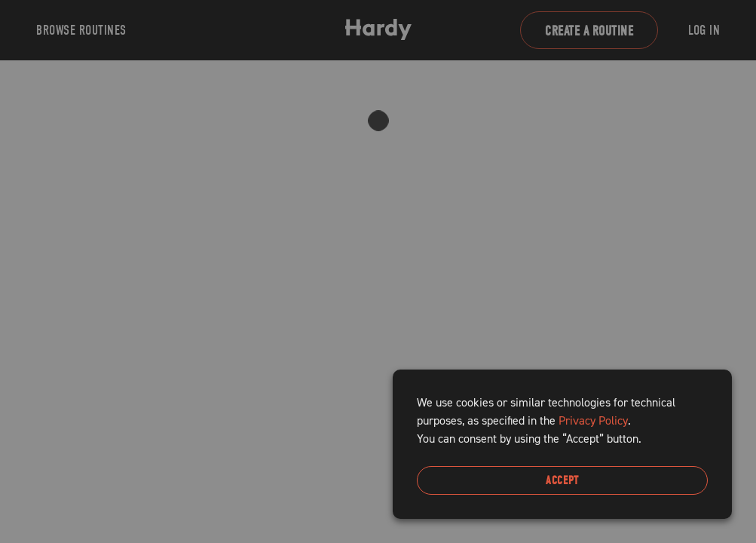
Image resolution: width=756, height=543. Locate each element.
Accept (562, 480)
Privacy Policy (593, 420)
